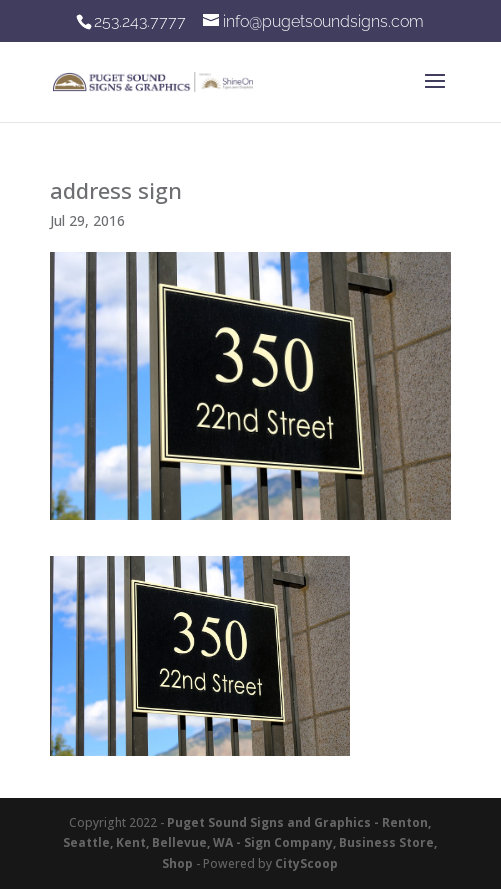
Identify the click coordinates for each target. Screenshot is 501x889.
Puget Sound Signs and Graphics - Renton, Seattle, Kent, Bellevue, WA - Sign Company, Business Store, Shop (250, 843)
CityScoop (306, 863)
